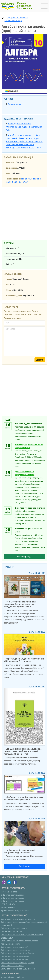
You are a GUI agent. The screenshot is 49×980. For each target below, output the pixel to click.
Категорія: (10, 163)
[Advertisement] (24, 213)
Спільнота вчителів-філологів (14, 928)
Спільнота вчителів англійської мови (17, 953)
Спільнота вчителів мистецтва (15, 960)
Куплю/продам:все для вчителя (15, 911)
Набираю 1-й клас (9, 892)
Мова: (9, 290)
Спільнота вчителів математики (15, 956)
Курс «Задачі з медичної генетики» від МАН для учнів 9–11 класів (24, 660)
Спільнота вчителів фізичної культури (18, 963)
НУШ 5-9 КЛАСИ (8, 904)
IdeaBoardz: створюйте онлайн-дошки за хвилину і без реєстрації (24, 798)
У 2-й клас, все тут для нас (13, 895)
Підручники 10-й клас (17, 17)
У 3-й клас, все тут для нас (13, 898)
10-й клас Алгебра (13, 21)
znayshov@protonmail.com (12, 977)
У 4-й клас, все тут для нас (13, 901)
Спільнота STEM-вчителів (12, 966)
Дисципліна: (11, 168)
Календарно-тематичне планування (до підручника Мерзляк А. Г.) (24, 127)
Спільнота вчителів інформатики (16, 950)
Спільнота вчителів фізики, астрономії (18, 919)
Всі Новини (25, 866)
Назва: (9, 279)
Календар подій (25, 557)
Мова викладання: (14, 296)
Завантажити (15, 104)
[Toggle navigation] (44, 6)
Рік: (8, 285)
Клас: (8, 173)
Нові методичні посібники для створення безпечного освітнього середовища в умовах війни (20, 604)
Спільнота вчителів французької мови (18, 969)
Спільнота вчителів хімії (12, 931)
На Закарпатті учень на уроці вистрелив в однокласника (19, 851)
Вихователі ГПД (8, 907)
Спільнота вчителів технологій (15, 947)
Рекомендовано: (13, 179)
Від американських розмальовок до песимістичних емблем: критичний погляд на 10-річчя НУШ (23, 751)
